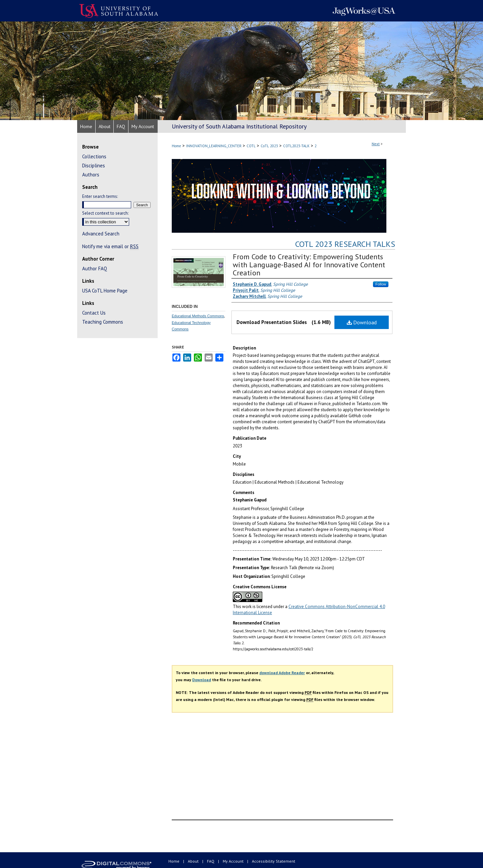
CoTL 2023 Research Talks (345, 244)
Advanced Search (101, 234)
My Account (234, 861)
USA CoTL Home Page (105, 291)
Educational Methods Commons (198, 316)
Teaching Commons (103, 322)
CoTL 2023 (269, 146)
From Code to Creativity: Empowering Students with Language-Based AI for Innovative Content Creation (309, 265)
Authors (91, 175)
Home (176, 146)
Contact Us (94, 313)
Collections (94, 156)
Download (362, 322)
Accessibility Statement (274, 861)
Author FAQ (95, 268)
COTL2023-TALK (296, 146)
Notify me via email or (110, 246)
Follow (381, 284)
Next (376, 144)
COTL (251, 146)
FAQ (211, 861)
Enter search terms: (100, 196)
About (194, 861)
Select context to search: (105, 213)
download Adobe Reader (282, 673)
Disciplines (94, 166)
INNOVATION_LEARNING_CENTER (214, 146)
